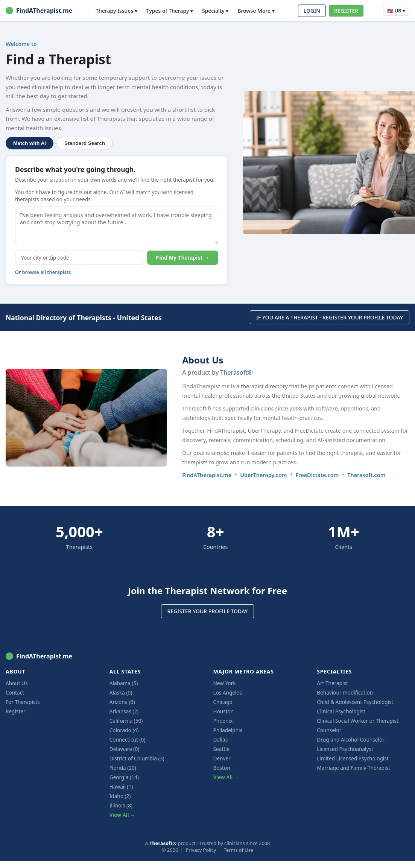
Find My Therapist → (183, 258)
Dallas (221, 740)
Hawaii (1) (121, 787)
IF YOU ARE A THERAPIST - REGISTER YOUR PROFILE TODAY (330, 317)
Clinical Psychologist (341, 711)
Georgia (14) (124, 777)
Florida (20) (123, 768)
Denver (222, 758)
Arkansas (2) (124, 711)
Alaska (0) (121, 692)
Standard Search (85, 143)
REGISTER (346, 11)
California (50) (126, 721)
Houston (224, 711)
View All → (122, 815)
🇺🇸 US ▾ (396, 11)
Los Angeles (228, 692)
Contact (15, 692)
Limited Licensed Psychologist (353, 758)
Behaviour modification (345, 692)
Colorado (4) (124, 730)
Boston (222, 768)
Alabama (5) (124, 683)
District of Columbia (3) (137, 758)
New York (225, 683)
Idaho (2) (120, 796)
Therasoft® (236, 372)
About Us (17, 683)
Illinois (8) (121, 805)
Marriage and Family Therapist (353, 768)
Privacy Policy (201, 850)
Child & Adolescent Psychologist (355, 702)
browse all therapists (47, 272)
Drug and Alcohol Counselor (351, 740)
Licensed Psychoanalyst (345, 749)
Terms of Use (239, 850)
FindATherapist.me (39, 11)
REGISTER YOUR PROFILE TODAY (208, 611)
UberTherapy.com (264, 475)
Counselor (329, 730)
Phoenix (223, 721)
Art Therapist (332, 683)
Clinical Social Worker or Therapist (358, 721)
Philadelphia (228, 730)
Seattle (222, 749)
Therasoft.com (366, 475)
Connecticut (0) (128, 740)
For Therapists (23, 702)
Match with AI (30, 143)
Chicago (223, 702)
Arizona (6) (122, 702)
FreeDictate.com (317, 475)
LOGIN (312, 11)
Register (16, 711)
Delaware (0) (125, 749)
